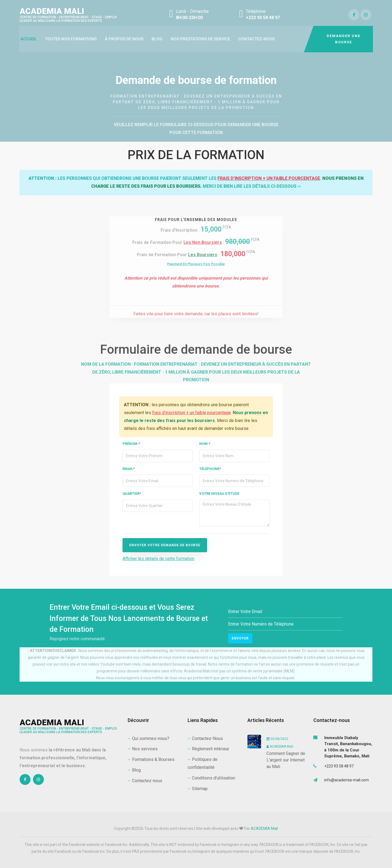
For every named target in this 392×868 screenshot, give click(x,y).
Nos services (143, 749)
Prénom (131, 444)
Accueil (29, 39)
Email (129, 469)
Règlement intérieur (208, 749)
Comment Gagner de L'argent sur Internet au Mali (286, 760)
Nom (205, 444)
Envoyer (240, 638)
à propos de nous (124, 39)
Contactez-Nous (205, 738)
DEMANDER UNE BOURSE (344, 39)
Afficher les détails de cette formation (158, 559)
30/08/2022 (277, 739)
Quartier (132, 494)
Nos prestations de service (200, 39)
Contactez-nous (256, 39)
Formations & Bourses (151, 759)
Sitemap (198, 789)
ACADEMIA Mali (68, 14)
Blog (157, 39)
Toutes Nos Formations (71, 39)
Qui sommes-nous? (148, 738)
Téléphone (210, 469)
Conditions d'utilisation (211, 778)
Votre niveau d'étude (219, 494)
